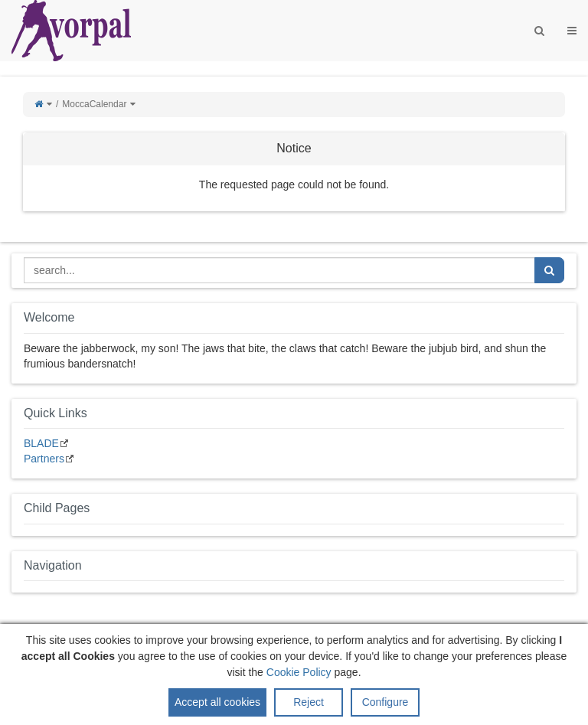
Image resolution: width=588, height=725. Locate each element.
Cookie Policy (299, 674)
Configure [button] (385, 704)
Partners (44, 459)
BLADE (41, 443)
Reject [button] (309, 704)
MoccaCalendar (94, 104)
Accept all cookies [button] (217, 704)
